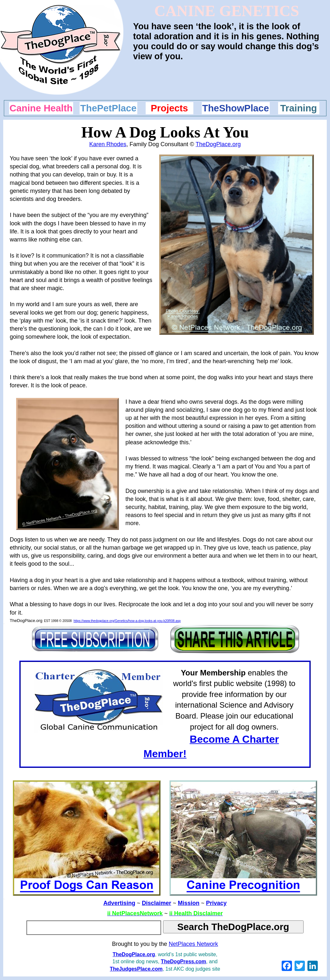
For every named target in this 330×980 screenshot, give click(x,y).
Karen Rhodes (108, 144)
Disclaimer (156, 903)
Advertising (119, 903)
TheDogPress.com (183, 961)
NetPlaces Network (194, 944)
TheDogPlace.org (218, 144)
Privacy (216, 903)
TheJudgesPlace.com (136, 969)
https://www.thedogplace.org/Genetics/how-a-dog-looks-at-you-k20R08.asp (127, 621)
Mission (189, 903)
